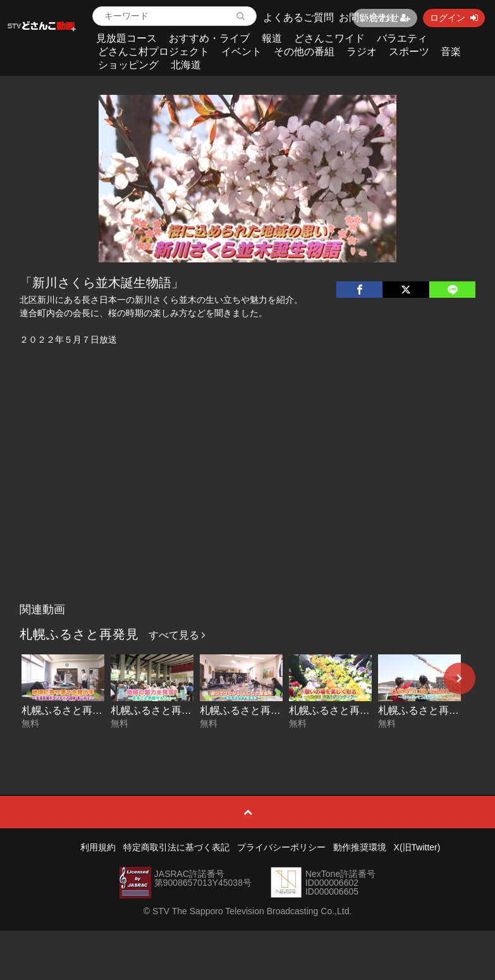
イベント (241, 52)
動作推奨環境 (360, 847)
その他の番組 (304, 52)
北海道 (186, 65)
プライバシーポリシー (281, 847)
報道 (272, 38)
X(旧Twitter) (417, 847)
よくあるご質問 (298, 17)
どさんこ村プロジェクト (154, 52)
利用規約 (98, 847)
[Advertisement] (247, 502)
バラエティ (402, 38)
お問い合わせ (369, 17)
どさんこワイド (329, 38)
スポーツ (409, 52)
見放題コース (126, 38)
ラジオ (362, 52)
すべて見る (177, 635)
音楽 (451, 52)
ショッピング (128, 65)
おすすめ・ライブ (209, 38)
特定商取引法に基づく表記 (176, 847)
